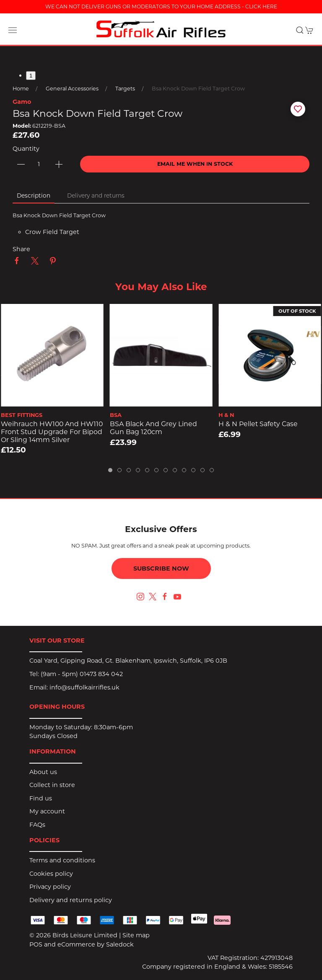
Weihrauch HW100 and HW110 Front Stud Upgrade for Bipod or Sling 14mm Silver (52, 432)
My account (47, 811)
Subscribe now (161, 568)
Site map (136, 935)
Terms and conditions (62, 860)
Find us (41, 798)
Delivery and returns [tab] (96, 195)
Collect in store (52, 785)
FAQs (37, 825)
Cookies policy (51, 874)
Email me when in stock (195, 164)
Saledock (120, 944)
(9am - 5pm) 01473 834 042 (82, 674)
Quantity (26, 149)
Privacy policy (50, 887)
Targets (125, 89)
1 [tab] (31, 76)
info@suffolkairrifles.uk (84, 687)
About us (43, 772)
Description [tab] (34, 195)
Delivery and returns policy (71, 900)
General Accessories (72, 89)
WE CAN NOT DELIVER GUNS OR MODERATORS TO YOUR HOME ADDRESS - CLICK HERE (161, 6)
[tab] (110, 470)
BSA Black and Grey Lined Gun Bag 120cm (153, 428)
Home (21, 89)
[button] (13, 30)
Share (21, 249)
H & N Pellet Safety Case (258, 424)
